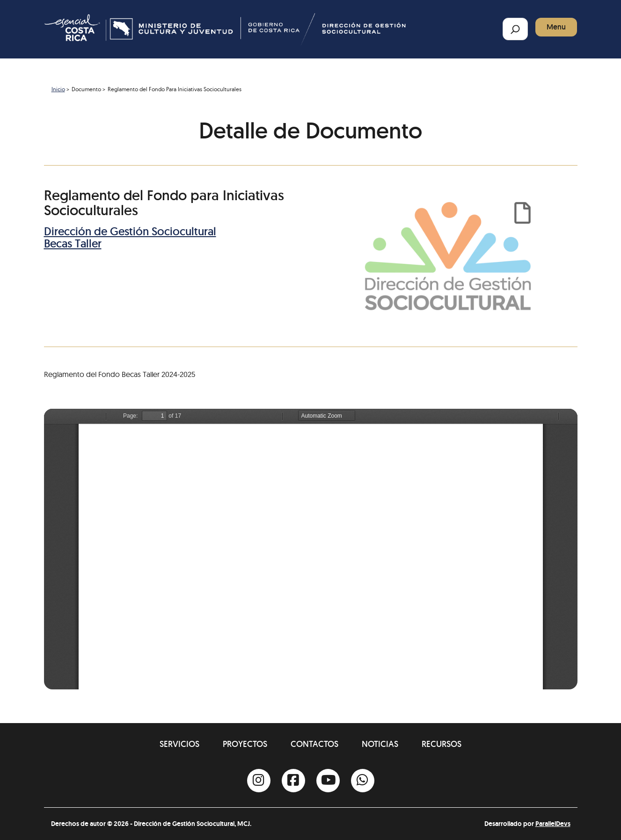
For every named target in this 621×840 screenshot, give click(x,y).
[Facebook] (293, 781)
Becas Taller (73, 243)
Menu (556, 27)
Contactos (314, 744)
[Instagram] (259, 781)
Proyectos (245, 744)
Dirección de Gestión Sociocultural (130, 231)
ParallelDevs (553, 824)
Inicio (58, 89)
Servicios (179, 744)
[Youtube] (328, 781)
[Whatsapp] (363, 781)
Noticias (380, 744)
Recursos (442, 744)
